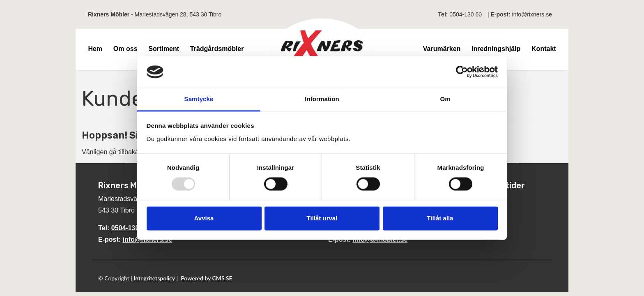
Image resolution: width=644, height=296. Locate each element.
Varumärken (442, 49)
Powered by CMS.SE (206, 278)
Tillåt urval (322, 218)
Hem (95, 49)
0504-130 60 (466, 14)
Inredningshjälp (496, 49)
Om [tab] (445, 99)
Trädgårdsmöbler (217, 49)
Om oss (125, 49)
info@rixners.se (532, 14)
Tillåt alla (440, 218)
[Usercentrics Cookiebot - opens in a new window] (462, 72)
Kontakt (544, 49)
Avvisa (204, 218)
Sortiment (164, 49)
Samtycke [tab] (199, 99)
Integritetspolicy (154, 278)
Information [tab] (322, 99)
